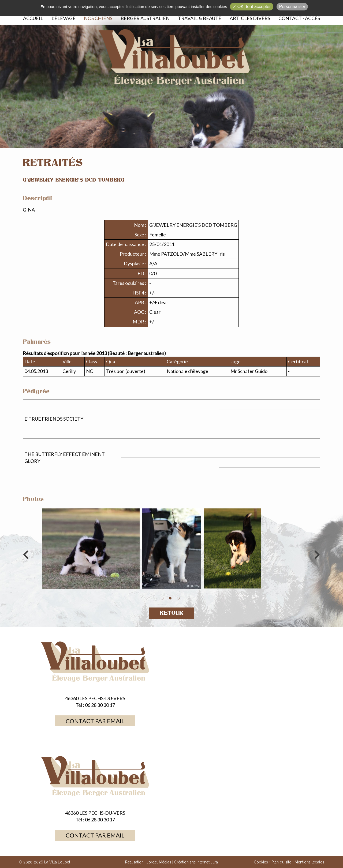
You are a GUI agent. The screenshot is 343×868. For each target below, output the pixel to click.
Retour (172, 613)
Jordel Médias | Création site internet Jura (182, 862)
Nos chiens (98, 18)
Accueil (33, 18)
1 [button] (162, 598)
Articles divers (250, 18)
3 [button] (178, 598)
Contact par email (95, 721)
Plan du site (281, 862)
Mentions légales (310, 862)
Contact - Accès (299, 18)
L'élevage (64, 18)
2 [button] (170, 598)
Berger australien (145, 18)
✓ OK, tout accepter (252, 7)
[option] (171, 550)
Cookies (261, 862)
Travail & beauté (200, 18)
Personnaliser (292, 7)
